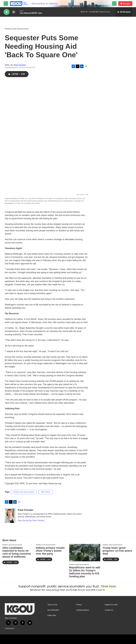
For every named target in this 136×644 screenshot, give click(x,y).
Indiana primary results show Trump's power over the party (50, 551)
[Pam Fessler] (10, 516)
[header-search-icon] (114, 4)
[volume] (14, 12)
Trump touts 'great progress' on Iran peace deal (117, 551)
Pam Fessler (20, 65)
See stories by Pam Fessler (31, 520)
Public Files (52, 615)
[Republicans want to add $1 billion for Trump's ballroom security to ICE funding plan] (85, 553)
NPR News (46, 492)
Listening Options (83, 610)
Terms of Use (52, 605)
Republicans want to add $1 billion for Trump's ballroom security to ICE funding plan (85, 572)
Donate (126, 4)
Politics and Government (17, 29)
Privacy (79, 605)
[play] (7, 12)
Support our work (111, 605)
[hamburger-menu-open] (6, 4)
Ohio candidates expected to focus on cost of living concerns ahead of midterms (17, 552)
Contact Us (109, 610)
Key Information (53, 610)
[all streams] (124, 12)
